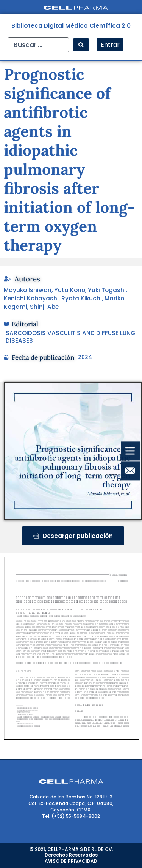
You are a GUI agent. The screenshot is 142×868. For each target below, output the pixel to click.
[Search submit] (81, 45)
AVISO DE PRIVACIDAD (71, 861)
